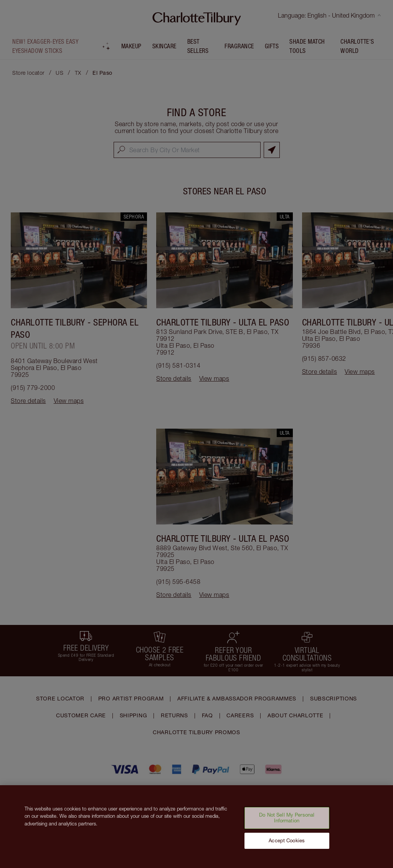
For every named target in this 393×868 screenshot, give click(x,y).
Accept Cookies (287, 845)
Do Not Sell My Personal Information (287, 822)
